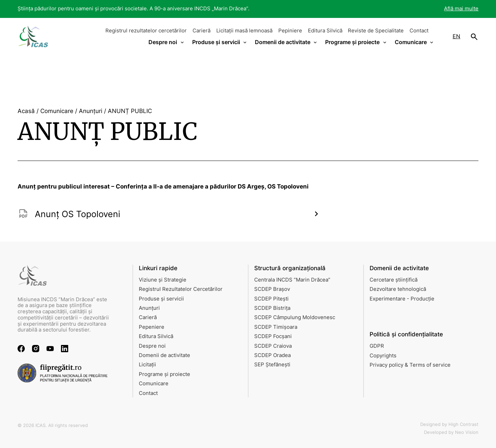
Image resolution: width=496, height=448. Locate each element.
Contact (419, 31)
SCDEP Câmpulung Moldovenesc (295, 317)
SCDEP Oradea (272, 355)
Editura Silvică (325, 31)
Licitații (147, 365)
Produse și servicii (161, 299)
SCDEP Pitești (271, 299)
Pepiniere (290, 31)
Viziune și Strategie (163, 280)
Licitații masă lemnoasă (244, 31)
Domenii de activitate (164, 355)
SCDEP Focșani (273, 336)
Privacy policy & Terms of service (410, 365)
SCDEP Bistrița (272, 308)
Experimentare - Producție (402, 299)
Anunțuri (149, 308)
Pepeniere (152, 327)
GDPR (377, 346)
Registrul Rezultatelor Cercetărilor (181, 289)
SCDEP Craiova (273, 346)
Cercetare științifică (394, 280)
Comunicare (154, 384)
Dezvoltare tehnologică (398, 289)
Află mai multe (461, 9)
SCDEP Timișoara (276, 327)
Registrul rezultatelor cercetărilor (146, 31)
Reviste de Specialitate (376, 31)
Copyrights (383, 356)
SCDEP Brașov (272, 289)
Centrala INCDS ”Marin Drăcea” (292, 280)
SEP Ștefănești (272, 365)
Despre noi (152, 346)
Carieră (201, 31)
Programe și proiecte (164, 374)
